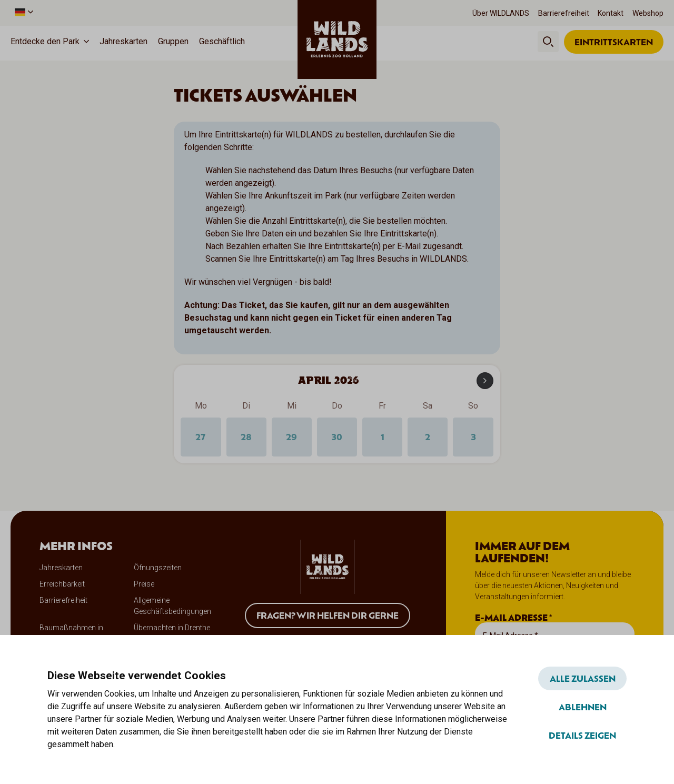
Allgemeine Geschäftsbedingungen (172, 607)
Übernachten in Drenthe (172, 629)
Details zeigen (582, 735)
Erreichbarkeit (62, 585)
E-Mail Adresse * (513, 619)
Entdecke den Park (45, 41)
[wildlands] (337, 40)
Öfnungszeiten (158, 569)
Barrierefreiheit (564, 13)
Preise (144, 585)
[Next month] (485, 381)
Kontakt (611, 13)
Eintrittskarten (614, 42)
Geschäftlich (222, 41)
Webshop (648, 13)
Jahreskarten (123, 41)
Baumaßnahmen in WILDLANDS (71, 634)
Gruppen (173, 41)
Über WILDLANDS (501, 13)
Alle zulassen (583, 678)
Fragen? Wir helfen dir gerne (328, 616)
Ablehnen (583, 707)
